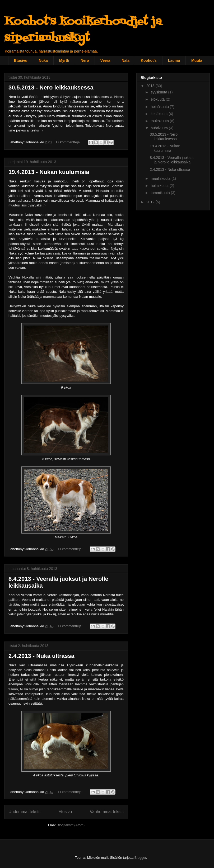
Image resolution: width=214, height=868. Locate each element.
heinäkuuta (160, 107)
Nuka (43, 60)
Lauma (174, 60)
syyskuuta (159, 92)
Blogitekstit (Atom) (71, 825)
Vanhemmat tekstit (107, 812)
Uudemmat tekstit (24, 812)
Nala (125, 60)
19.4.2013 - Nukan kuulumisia (49, 172)
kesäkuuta (160, 114)
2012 (151, 202)
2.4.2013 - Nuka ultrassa (41, 656)
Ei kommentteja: (69, 142)
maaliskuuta (161, 178)
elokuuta (158, 99)
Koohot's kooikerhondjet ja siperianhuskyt (83, 30)
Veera (105, 60)
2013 (151, 86)
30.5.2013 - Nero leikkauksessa (51, 88)
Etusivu (21, 60)
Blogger (140, 858)
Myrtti (64, 60)
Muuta (197, 60)
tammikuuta (161, 193)
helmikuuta (160, 186)
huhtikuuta (160, 128)
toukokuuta (160, 121)
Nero (85, 60)
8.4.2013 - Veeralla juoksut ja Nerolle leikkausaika (172, 160)
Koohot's (149, 60)
